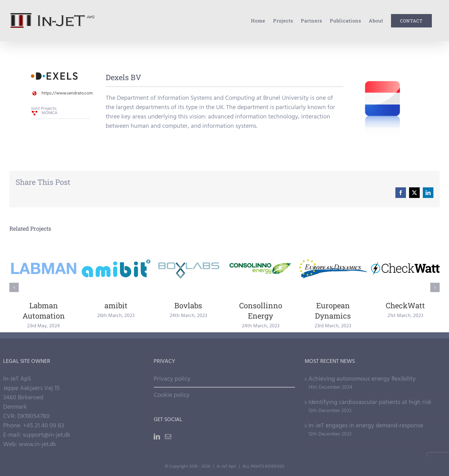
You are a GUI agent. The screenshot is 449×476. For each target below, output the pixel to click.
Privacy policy (172, 379)
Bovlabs (188, 305)
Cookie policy (172, 395)
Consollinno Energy (261, 311)
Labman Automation (44, 311)
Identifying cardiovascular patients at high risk (370, 402)
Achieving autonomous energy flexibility (362, 379)
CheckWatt (405, 305)
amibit (116, 305)
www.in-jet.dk (37, 445)
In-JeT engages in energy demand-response (366, 426)
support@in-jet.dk (47, 435)
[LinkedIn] (157, 437)
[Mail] (168, 437)
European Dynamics (333, 311)
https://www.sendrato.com (67, 93)
